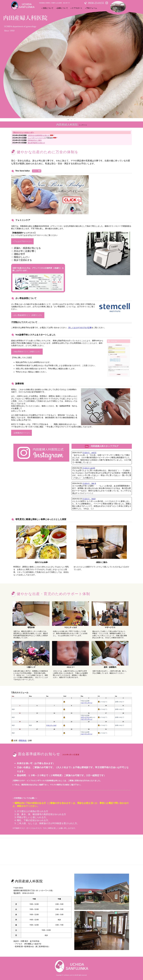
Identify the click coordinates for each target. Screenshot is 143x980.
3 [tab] (75, 120)
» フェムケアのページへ (22, 241)
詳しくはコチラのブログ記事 (80, 327)
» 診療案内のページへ (22, 433)
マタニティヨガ (51, 725)
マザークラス (85, 717)
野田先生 (23, 740)
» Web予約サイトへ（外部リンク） (27, 352)
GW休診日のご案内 (35, 140)
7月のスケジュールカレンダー (23, 132)
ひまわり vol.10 (89, 468)
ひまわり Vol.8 (89, 499)
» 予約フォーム (91, 8)
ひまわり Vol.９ (89, 483)
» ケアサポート (77, 8)
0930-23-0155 (96, 3)
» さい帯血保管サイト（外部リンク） (28, 315)
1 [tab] (68, 120)
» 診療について (62, 8)
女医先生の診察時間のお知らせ (39, 135)
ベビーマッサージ (86, 703)
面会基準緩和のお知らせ (36, 143)
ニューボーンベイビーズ (36, 138)
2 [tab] (71, 120)
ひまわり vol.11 (89, 452)
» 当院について (48, 8)
